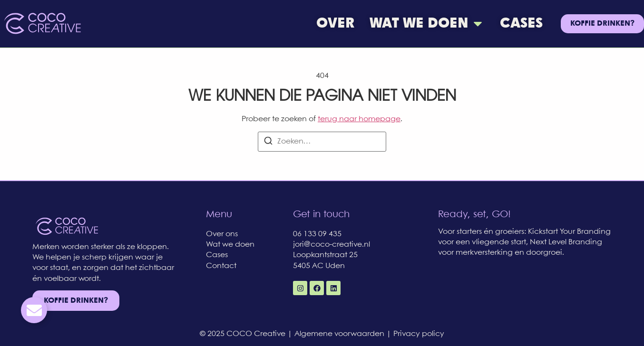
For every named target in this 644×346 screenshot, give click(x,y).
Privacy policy (419, 334)
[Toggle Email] (34, 310)
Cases (217, 255)
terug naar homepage (359, 119)
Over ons (222, 234)
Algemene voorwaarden (340, 334)
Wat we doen (230, 245)
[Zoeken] (268, 143)
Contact (221, 266)
